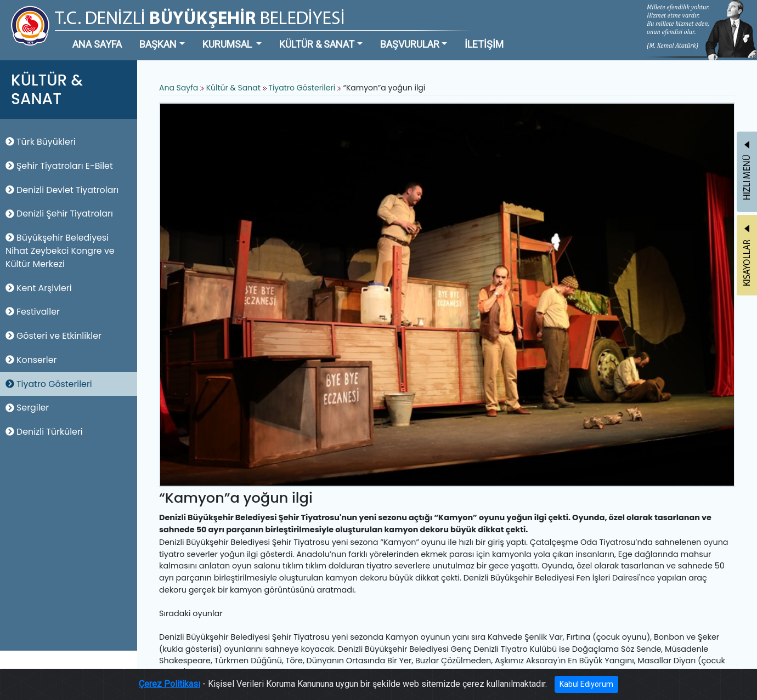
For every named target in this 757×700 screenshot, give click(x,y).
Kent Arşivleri (39, 288)
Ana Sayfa (179, 88)
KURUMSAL (228, 44)
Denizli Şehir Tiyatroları (59, 214)
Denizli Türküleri (44, 432)
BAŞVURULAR (410, 44)
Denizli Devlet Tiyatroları (62, 190)
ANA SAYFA (97, 44)
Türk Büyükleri (41, 142)
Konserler (31, 360)
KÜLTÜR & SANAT (317, 44)
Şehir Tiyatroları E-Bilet (59, 166)
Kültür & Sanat (235, 88)
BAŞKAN (158, 44)
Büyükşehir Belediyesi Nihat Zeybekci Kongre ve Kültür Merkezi (60, 251)
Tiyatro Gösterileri (49, 384)
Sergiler (27, 408)
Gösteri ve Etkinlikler (53, 336)
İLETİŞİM (484, 44)
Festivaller (33, 312)
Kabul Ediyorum (586, 684)
